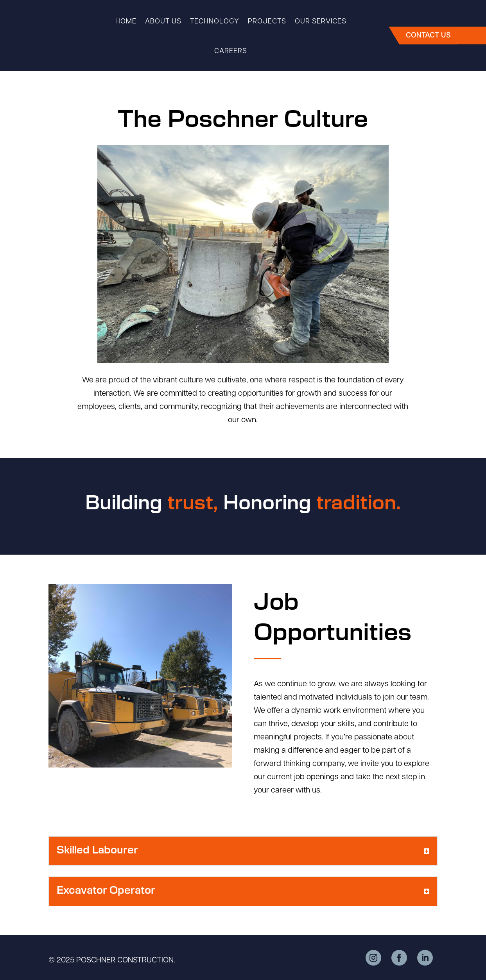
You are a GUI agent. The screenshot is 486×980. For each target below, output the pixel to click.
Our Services (321, 22)
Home (126, 22)
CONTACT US (430, 36)
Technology (215, 22)
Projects (267, 22)
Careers (231, 51)
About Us (163, 22)
